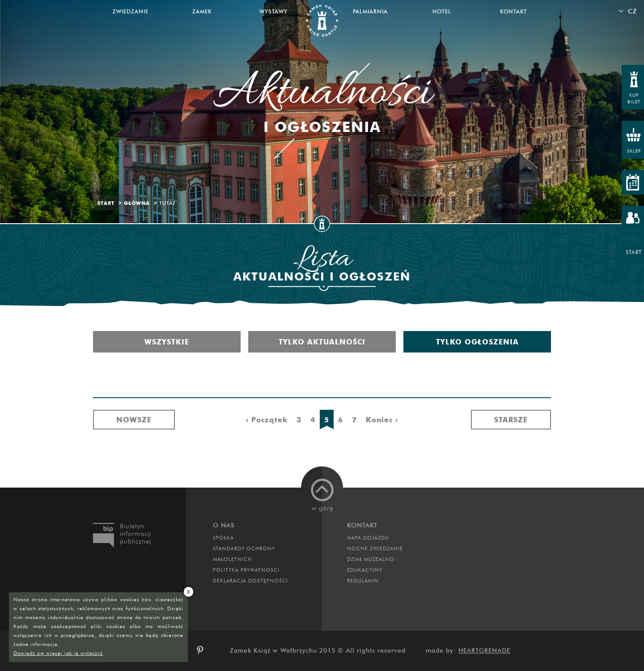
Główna (137, 203)
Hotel (442, 11)
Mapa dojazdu (368, 538)
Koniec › (382, 420)
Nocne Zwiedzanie (375, 548)
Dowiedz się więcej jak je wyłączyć (58, 653)
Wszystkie (167, 342)
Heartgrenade (484, 651)
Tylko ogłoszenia (477, 342)
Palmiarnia (370, 11)
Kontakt (513, 11)
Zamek (202, 11)
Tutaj (167, 203)
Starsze (511, 420)
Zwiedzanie (131, 11)
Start (106, 203)
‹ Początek (267, 420)
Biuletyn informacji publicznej (136, 534)
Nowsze (134, 420)
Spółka (223, 538)
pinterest (203, 650)
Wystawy (273, 11)
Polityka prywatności (246, 570)
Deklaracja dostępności (250, 581)
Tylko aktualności (322, 342)
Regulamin (363, 581)
